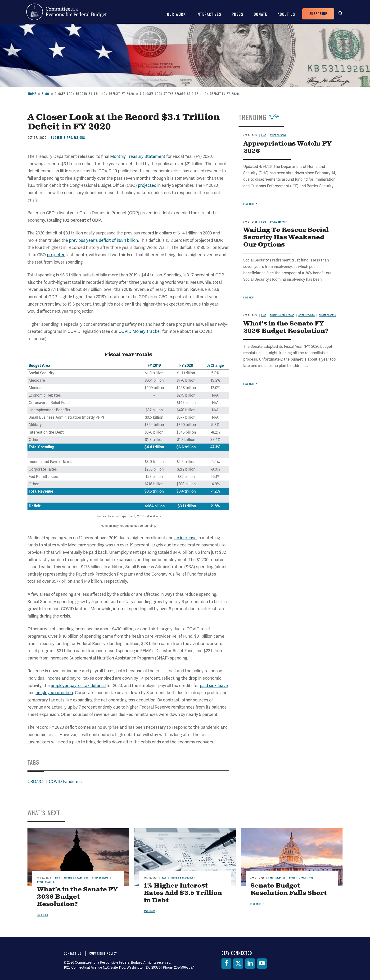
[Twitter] (238, 964)
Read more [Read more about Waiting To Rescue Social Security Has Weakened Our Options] (249, 298)
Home (32, 94)
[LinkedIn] (250, 964)
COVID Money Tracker (140, 331)
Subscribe (318, 14)
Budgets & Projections (68, 138)
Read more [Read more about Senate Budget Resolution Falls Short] (256, 904)
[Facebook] (226, 964)
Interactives (209, 14)
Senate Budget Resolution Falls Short (289, 889)
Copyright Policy (103, 953)
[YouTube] (262, 964)
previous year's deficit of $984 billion (103, 240)
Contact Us (73, 953)
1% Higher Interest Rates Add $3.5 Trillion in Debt (183, 893)
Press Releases (277, 878)
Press (237, 14)
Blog (45, 94)
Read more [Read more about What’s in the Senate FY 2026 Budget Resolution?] (249, 384)
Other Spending (278, 135)
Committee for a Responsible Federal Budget (67, 12)
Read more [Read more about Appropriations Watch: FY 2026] (249, 204)
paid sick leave (214, 686)
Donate (260, 14)
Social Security (279, 222)
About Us (286, 14)
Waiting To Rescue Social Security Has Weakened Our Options (286, 237)
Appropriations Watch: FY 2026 (287, 147)
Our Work (176, 14)
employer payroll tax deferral (78, 686)
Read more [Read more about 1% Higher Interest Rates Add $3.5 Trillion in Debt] (149, 911)
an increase (185, 538)
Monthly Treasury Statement (138, 156)
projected (147, 185)
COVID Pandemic (65, 782)
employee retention (54, 693)
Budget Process (327, 315)
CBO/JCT (36, 782)
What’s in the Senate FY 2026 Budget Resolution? (286, 327)
